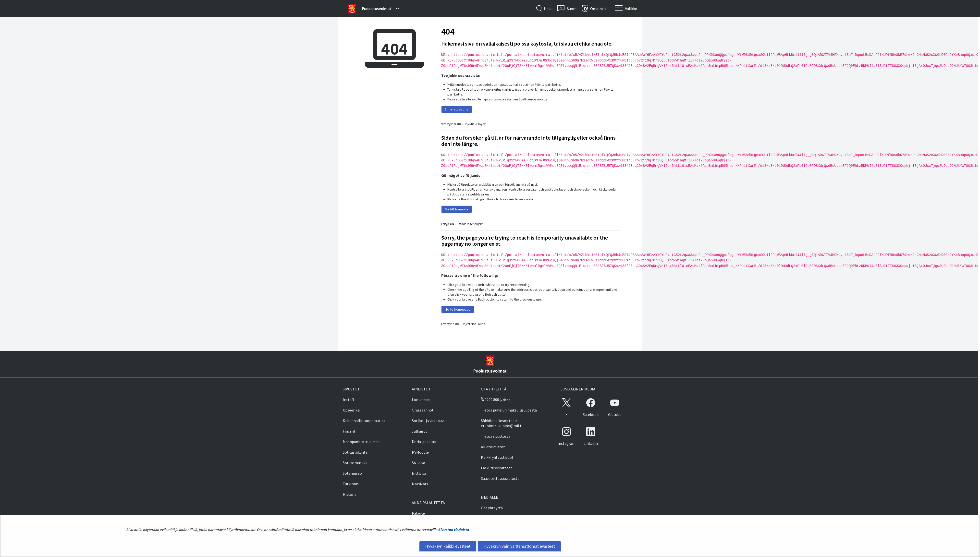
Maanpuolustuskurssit (361, 442)
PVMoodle (420, 452)
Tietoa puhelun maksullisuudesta (509, 410)
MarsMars (420, 484)
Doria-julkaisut (424, 442)
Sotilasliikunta (355, 452)
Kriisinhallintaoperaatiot (364, 421)
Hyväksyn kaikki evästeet (448, 546)
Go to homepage (458, 309)
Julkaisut (420, 431)
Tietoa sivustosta (496, 436)
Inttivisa (419, 473)
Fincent (349, 431)
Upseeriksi (351, 410)
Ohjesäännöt (423, 410)
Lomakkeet (421, 400)
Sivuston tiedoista (453, 530)
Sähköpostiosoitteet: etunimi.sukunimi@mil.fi (502, 423)
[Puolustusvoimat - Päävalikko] (380, 9)
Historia (350, 494)
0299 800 (490, 400)
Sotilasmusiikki (356, 463)
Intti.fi (348, 400)
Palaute (418, 513)
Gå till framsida (456, 209)
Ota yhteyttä (492, 508)
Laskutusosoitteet (496, 468)
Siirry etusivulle (457, 109)
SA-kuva (418, 463)
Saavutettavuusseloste (500, 478)
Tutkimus (351, 484)
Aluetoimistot (493, 447)
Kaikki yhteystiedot (497, 457)
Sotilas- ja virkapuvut (429, 421)
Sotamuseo (352, 473)
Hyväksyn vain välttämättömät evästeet (519, 546)
